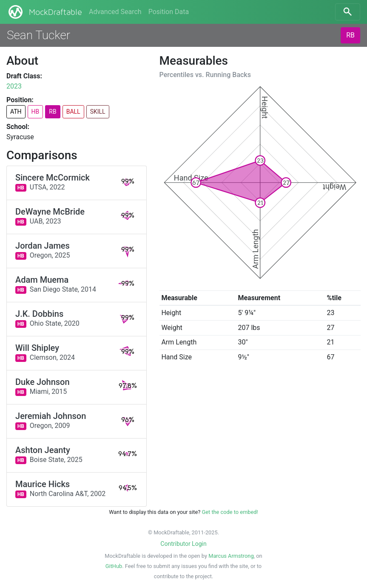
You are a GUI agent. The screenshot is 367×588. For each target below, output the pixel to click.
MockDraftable (44, 12)
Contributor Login (183, 544)
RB (350, 35)
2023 (14, 86)
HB (36, 112)
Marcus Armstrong (231, 556)
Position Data (169, 12)
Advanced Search (115, 12)
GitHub (114, 566)
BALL (73, 112)
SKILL (98, 112)
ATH (16, 112)
